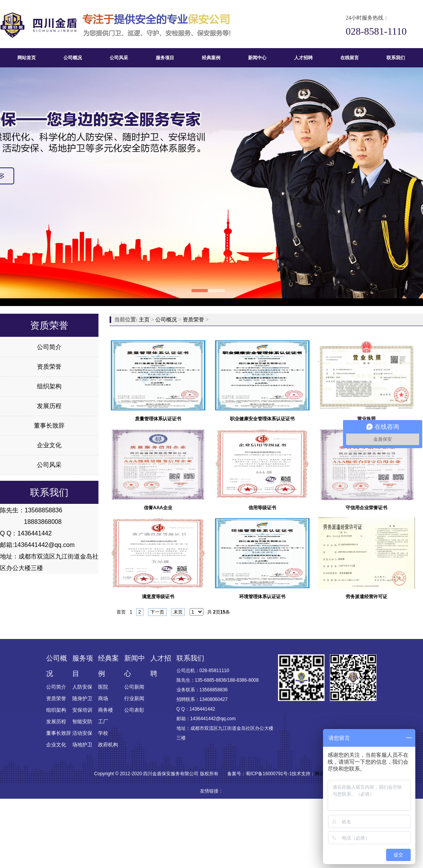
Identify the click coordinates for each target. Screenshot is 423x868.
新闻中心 (257, 58)
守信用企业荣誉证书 (366, 508)
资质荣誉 (49, 367)
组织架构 (49, 386)
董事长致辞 (49, 426)
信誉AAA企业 (158, 508)
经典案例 (211, 58)
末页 (178, 612)
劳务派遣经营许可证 (366, 597)
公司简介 (49, 347)
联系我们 (396, 58)
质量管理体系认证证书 (158, 419)
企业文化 (49, 445)
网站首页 (27, 58)
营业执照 (366, 419)
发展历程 (49, 406)
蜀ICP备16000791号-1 (269, 774)
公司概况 (73, 58)
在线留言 (350, 58)
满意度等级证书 (158, 597)
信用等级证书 (262, 508)
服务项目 (165, 58)
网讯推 (322, 774)
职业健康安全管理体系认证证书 (262, 419)
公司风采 (119, 58)
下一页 (157, 612)
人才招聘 (303, 58)
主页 (144, 320)
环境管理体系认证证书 (262, 597)
